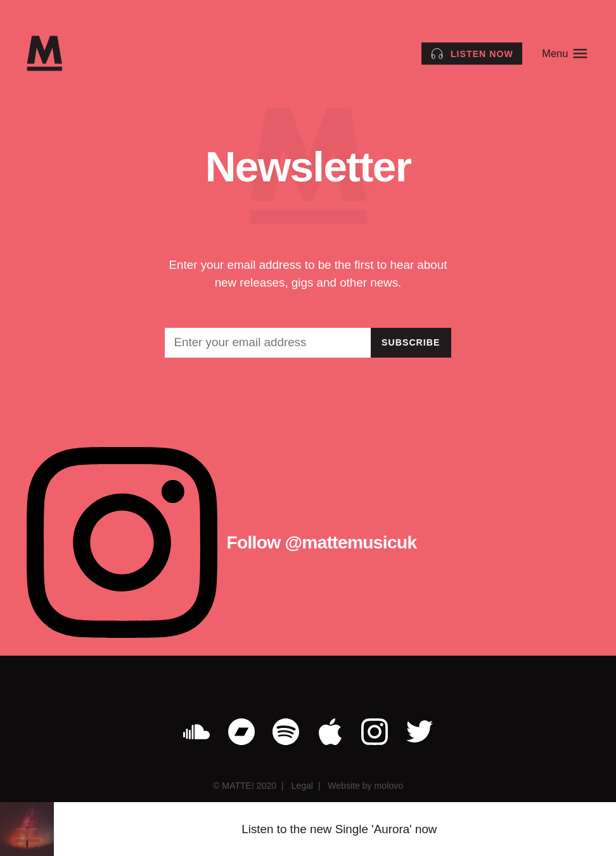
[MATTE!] (44, 53)
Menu (565, 53)
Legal (302, 786)
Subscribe (411, 342)
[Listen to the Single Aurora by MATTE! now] (472, 54)
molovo (389, 786)
